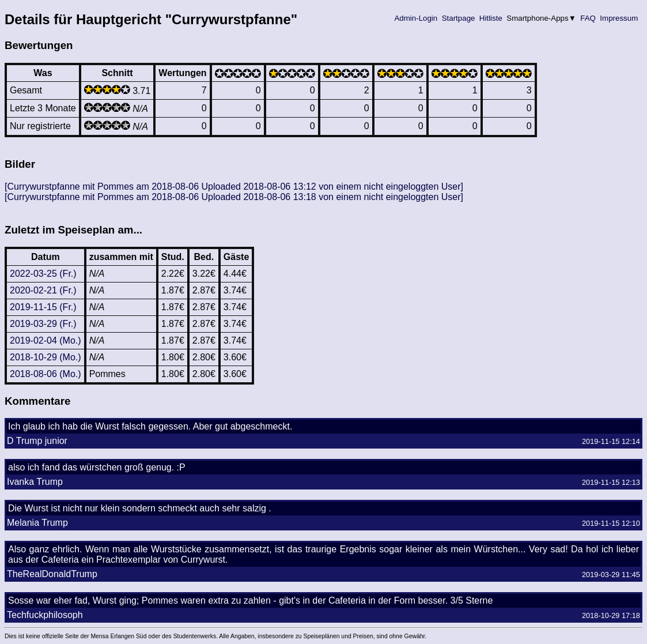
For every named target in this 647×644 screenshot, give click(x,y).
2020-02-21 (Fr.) (43, 290)
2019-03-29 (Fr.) (43, 324)
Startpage (458, 18)
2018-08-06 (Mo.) (46, 374)
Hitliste (491, 18)
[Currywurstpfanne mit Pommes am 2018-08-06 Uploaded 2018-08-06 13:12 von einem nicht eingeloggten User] (234, 187)
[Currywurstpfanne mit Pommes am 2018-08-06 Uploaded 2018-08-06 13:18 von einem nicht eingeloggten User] (234, 197)
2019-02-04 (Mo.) (46, 340)
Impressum (619, 18)
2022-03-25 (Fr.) (43, 274)
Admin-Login (416, 18)
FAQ (588, 18)
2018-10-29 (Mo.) (46, 357)
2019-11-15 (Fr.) (43, 307)
